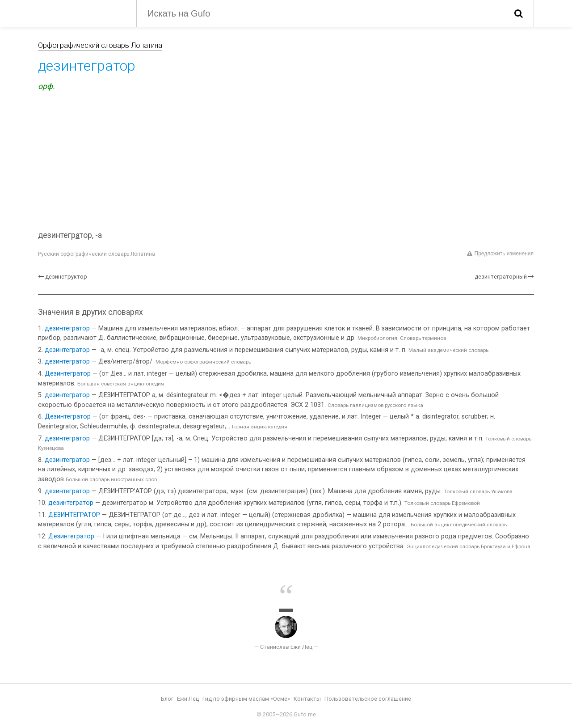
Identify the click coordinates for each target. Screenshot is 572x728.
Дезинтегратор (68, 374)
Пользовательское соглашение (368, 699)
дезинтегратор (67, 328)
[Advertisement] (286, 162)
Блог (167, 699)
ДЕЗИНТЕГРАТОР (74, 515)
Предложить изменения (500, 254)
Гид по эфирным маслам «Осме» (246, 699)
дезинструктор (66, 277)
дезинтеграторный (501, 277)
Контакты (307, 699)
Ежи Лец (188, 699)
